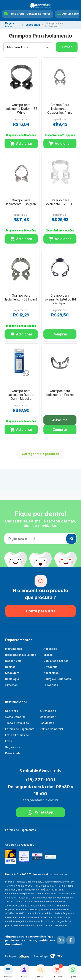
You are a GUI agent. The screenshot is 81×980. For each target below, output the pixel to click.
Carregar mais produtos (38, 454)
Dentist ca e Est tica (56, 661)
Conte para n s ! (40, 611)
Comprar (60, 334)
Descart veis (13, 661)
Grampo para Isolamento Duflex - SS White (21, 109)
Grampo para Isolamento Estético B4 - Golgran (60, 299)
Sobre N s (12, 711)
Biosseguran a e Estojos (21, 655)
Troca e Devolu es (17, 723)
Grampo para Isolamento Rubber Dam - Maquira (21, 395)
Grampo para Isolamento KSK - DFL (60, 202)
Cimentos (11, 685)
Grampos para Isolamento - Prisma (60, 393)
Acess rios (50, 649)
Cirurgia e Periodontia (57, 679)
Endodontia (33, 25)
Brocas (48, 655)
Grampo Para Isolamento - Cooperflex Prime (60, 109)
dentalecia (13, 25)
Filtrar (67, 47)
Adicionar (24, 143)
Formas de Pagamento (20, 729)
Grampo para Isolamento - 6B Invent (21, 297)
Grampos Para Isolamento (54, 25)
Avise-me (60, 420)
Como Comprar (15, 717)
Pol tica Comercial (51, 729)
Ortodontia (50, 667)
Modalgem (12, 673)
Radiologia (12, 679)
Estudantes (47, 723)
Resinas (10, 667)
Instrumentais (14, 649)
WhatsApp (40, 812)
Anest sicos (51, 673)
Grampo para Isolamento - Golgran (21, 202)
